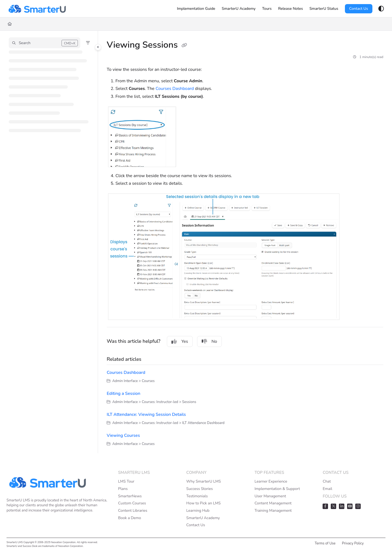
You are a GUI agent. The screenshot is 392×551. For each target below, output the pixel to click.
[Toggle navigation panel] (98, 47)
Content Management (273, 503)
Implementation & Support (277, 489)
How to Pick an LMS (203, 503)
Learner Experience (271, 481)
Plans (123, 489)
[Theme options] (381, 9)
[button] (45, 43)
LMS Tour (126, 481)
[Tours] (267, 9)
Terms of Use (325, 543)
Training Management (273, 511)
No (209, 341)
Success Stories (199, 489)
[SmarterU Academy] (239, 9)
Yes (180, 341)
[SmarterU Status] (324, 9)
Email (327, 489)
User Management (270, 496)
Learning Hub (198, 511)
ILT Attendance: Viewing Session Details (146, 414)
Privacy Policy (353, 543)
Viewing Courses (123, 435)
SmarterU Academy (203, 518)
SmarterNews (130, 496)
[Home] (37, 9)
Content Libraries (133, 511)
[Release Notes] (291, 9)
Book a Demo (130, 518)
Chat (327, 481)
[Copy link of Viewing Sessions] (184, 46)
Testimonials (197, 496)
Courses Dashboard (175, 89)
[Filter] (88, 43)
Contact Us (359, 9)
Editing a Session (123, 393)
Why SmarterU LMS (203, 481)
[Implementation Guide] (196, 9)
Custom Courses (132, 503)
